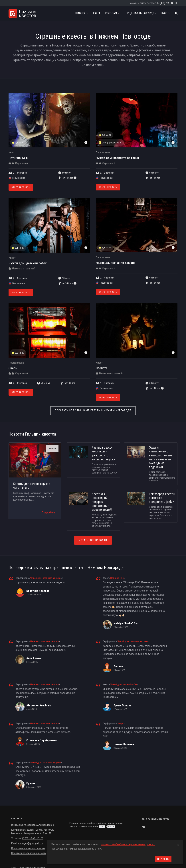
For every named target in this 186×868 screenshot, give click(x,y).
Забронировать (21, 187)
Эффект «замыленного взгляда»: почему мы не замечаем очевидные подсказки (161, 457)
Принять (163, 859)
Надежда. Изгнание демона (116, 263)
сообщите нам (104, 823)
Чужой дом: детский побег (28, 263)
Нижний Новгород (140, 13)
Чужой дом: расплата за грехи (117, 158)
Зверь (13, 368)
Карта (97, 13)
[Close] (178, 844)
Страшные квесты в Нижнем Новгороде (93, 410)
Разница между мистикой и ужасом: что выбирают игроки (104, 453)
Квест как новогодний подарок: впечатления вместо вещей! (102, 502)
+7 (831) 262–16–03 (167, 3)
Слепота (102, 368)
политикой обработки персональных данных (128, 844)
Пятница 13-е (18, 158)
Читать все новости (93, 540)
